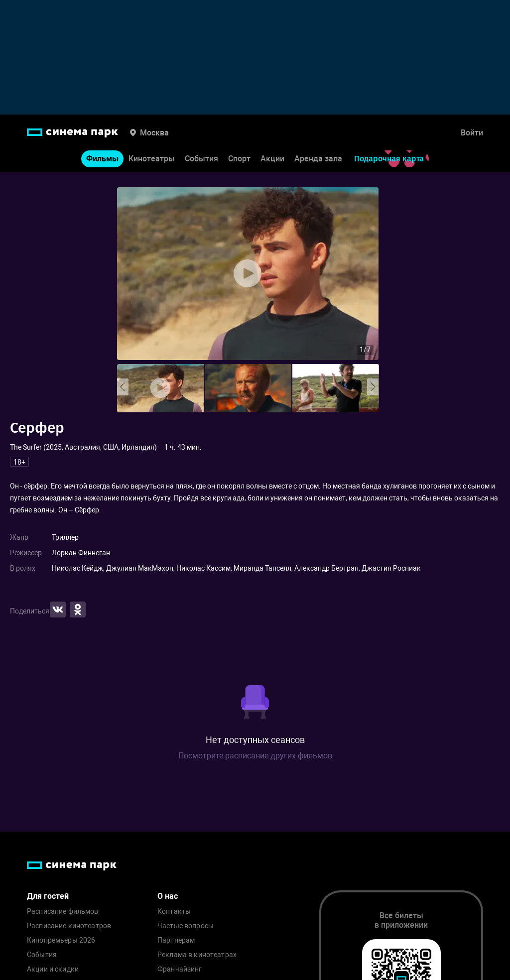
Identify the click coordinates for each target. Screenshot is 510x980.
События (201, 159)
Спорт (239, 159)
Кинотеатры (152, 159)
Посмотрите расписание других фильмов (255, 756)
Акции (272, 159)
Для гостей (48, 896)
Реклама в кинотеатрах (197, 955)
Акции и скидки (53, 969)
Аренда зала (318, 159)
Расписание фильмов (63, 912)
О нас (168, 896)
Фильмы (102, 159)
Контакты (174, 912)
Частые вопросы (186, 926)
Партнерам (176, 940)
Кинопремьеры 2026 (61, 940)
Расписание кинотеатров (69, 926)
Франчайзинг (180, 969)
